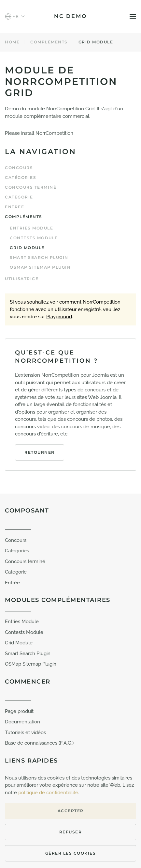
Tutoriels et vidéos (25, 733)
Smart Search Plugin (28, 654)
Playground (59, 317)
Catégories (21, 177)
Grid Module (27, 248)
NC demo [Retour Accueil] (70, 16)
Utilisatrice (22, 279)
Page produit (19, 711)
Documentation (22, 722)
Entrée (14, 207)
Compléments (24, 217)
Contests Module (34, 238)
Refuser (71, 832)
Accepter (71, 811)
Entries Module (31, 228)
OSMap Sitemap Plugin (40, 267)
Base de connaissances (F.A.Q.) (39, 743)
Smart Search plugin (39, 257)
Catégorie (19, 197)
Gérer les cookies (71, 853)
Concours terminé (31, 187)
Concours (19, 168)
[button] (15, 16)
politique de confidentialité (48, 793)
